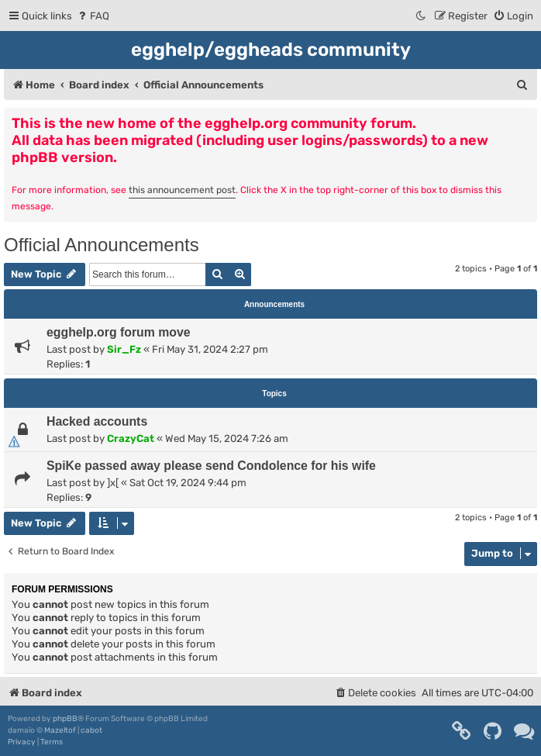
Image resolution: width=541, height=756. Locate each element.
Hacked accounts (97, 421)
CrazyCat (131, 438)
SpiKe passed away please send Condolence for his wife (211, 466)
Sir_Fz (124, 349)
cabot (91, 730)
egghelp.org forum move (119, 332)
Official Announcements (102, 245)
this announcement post (182, 190)
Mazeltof (60, 730)
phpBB (65, 719)
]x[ (113, 483)
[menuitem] (93, 16)
